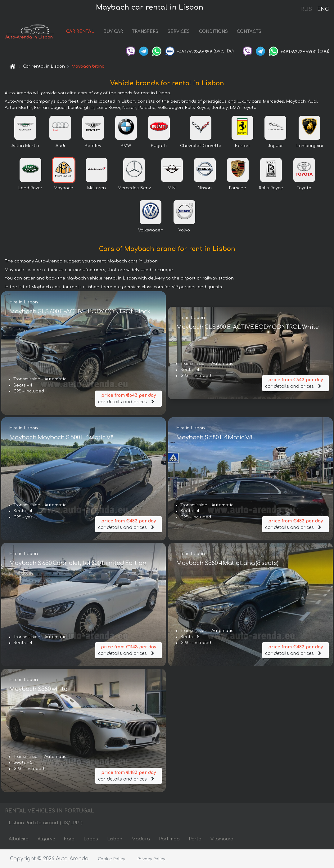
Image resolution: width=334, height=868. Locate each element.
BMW (126, 146)
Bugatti (159, 146)
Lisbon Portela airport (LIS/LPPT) (46, 823)
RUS (307, 9)
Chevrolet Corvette (201, 146)
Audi (60, 146)
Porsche (238, 188)
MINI (172, 188)
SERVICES (180, 32)
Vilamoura (222, 839)
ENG (323, 9)
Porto (195, 839)
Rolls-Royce (271, 188)
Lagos (91, 839)
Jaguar (275, 146)
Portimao (169, 839)
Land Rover (30, 188)
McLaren (97, 188)
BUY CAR (114, 32)
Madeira (141, 839)
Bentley (93, 146)
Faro (69, 839)
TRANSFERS (146, 32)
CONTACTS (250, 32)
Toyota (304, 188)
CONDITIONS (214, 32)
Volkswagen (151, 230)
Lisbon (115, 839)
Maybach (63, 188)
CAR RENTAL (81, 32)
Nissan (205, 188)
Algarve (46, 839)
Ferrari (242, 146)
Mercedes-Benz (134, 188)
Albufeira (19, 839)
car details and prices (129, 398)
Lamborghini (310, 146)
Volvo (184, 230)
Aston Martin (25, 146)
